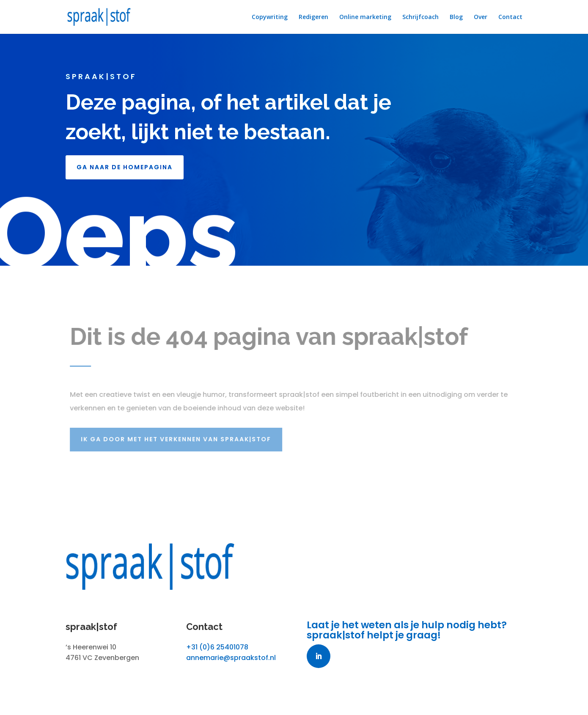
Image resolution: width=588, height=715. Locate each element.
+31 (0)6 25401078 (217, 647)
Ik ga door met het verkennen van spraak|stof (179, 439)
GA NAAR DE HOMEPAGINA (125, 167)
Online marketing (365, 17)
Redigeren (313, 17)
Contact (510, 17)
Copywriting (270, 17)
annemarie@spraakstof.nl (231, 658)
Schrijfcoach (420, 17)
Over (481, 17)
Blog (456, 17)
